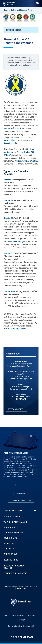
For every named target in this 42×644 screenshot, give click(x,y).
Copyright (22, 620)
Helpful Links (11, 560)
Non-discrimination (18, 615)
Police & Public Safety (15, 573)
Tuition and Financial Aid (21, 10)
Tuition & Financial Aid (15, 522)
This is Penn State (13, 511)
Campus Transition (21, 501)
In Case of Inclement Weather (15, 567)
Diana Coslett (9, 140)
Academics (9, 527)
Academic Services (13, 533)
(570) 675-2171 (23, 588)
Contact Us (10, 549)
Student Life (10, 538)
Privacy (6, 615)
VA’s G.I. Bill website (12, 129)
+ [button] (35, 511)
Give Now (21, 493)
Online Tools (10, 554)
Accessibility (32, 615)
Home (6, 10)
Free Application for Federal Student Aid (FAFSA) (19, 152)
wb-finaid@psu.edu (24, 379)
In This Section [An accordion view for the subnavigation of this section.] (21, 30)
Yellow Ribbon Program (17, 241)
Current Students (13, 517)
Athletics (9, 543)
